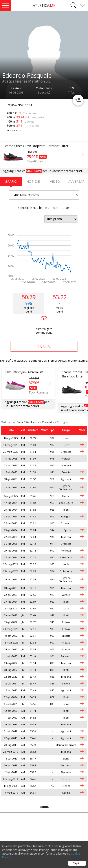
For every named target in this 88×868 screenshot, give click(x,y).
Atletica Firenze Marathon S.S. (27, 81)
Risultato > (33, 422)
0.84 (56, 208)
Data (20, 422)
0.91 (48, 208)
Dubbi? (44, 807)
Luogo (63, 422)
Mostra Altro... (15, 130)
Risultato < (49, 422)
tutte (65, 208)
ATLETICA (44, 6)
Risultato (33, 430)
